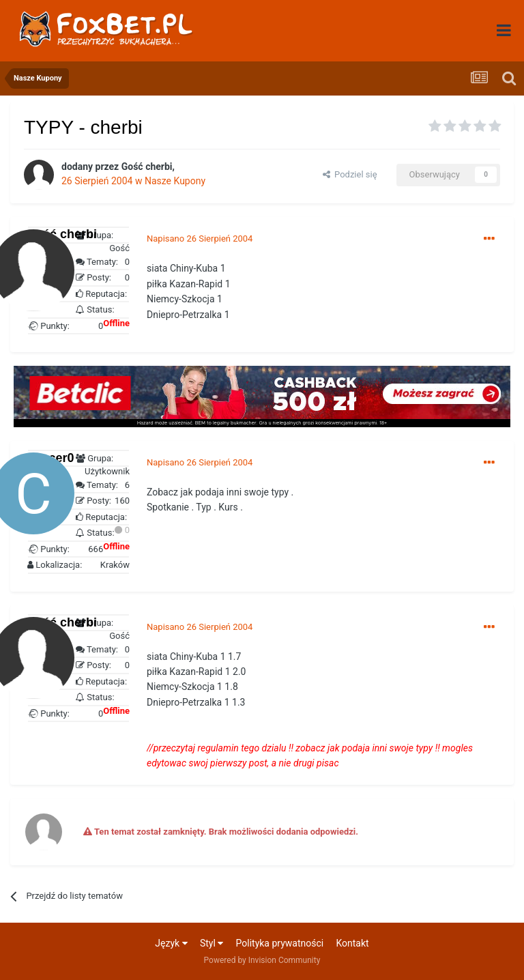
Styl (212, 943)
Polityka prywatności (280, 943)
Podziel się (350, 174)
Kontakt (352, 943)
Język (171, 943)
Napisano (200, 239)
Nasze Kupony (175, 181)
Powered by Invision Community (262, 960)
